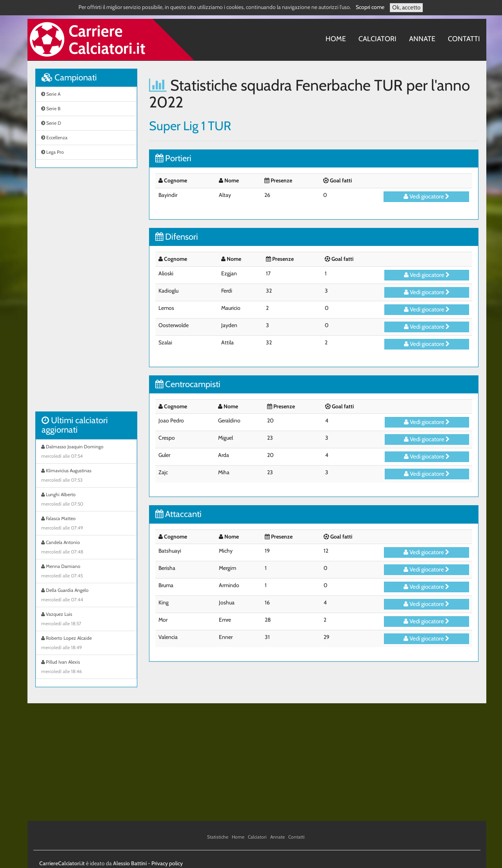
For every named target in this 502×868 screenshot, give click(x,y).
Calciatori (377, 39)
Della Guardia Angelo (86, 596)
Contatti (464, 39)
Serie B (51, 108)
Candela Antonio (86, 548)
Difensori (177, 237)
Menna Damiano (86, 572)
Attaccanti (178, 514)
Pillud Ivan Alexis (86, 668)
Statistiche (218, 837)
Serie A (51, 94)
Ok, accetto (406, 7)
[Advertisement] (86, 294)
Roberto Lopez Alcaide (86, 644)
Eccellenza (54, 137)
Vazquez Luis (86, 620)
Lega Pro (53, 152)
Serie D (51, 123)
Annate (422, 39)
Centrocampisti (188, 384)
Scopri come (370, 7)
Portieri (173, 158)
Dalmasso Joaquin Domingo (86, 452)
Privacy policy (167, 863)
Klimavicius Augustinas (86, 476)
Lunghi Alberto (86, 500)
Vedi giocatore (427, 197)
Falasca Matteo (86, 524)
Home (336, 39)
